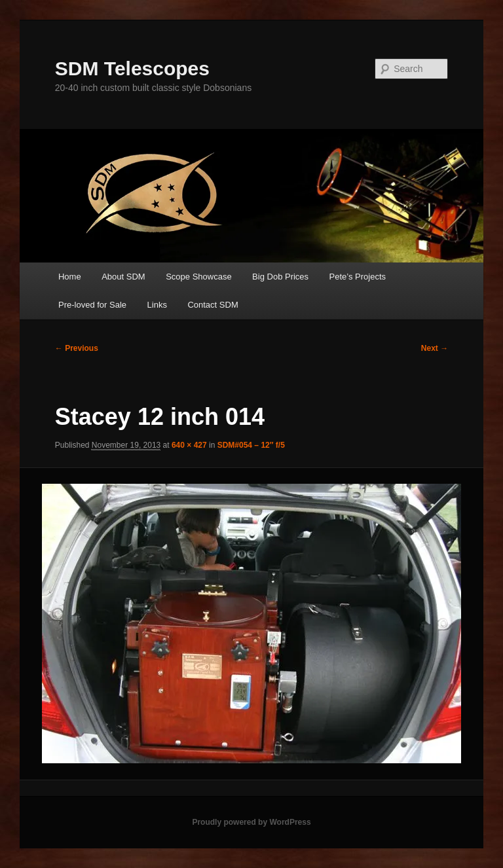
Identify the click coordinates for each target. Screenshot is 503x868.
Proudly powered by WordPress (251, 822)
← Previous (77, 348)
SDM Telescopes (132, 68)
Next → (435, 348)
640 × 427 (189, 445)
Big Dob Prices (280, 277)
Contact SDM (213, 305)
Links (157, 305)
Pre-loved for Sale (92, 305)
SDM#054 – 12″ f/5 (251, 445)
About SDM (123, 277)
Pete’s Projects (358, 277)
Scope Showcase (198, 277)
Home (70, 277)
